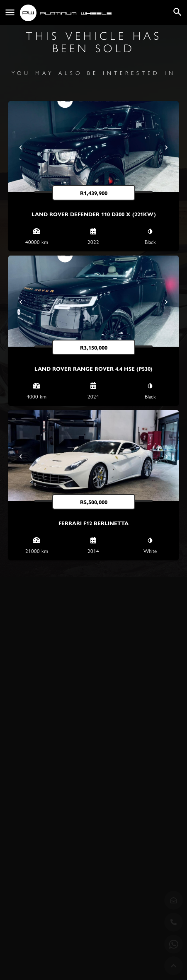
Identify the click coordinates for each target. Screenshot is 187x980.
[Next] (166, 147)
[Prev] (21, 147)
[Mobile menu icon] (10, 13)
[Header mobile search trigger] (177, 12)
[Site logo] (67, 13)
